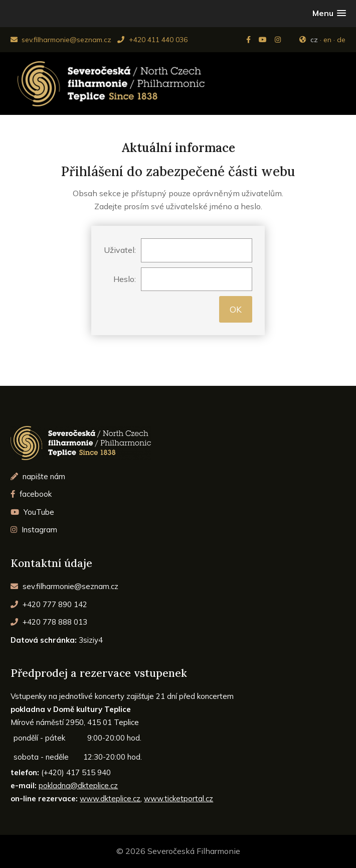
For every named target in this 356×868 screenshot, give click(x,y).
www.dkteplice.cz (110, 799)
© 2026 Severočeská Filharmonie (178, 851)
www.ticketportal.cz (179, 799)
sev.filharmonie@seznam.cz (61, 40)
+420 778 (49, 622)
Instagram (34, 530)
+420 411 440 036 (152, 40)
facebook (31, 494)
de (341, 40)
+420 (49, 604)
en (327, 40)
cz (314, 40)
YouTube (32, 512)
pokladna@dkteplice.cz (78, 785)
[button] (329, 13)
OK (236, 309)
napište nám (38, 476)
